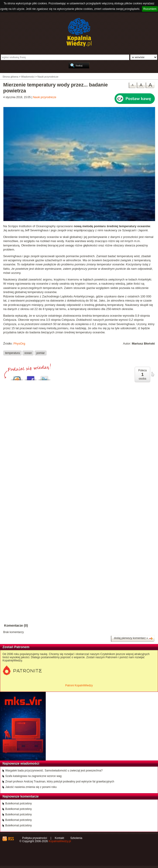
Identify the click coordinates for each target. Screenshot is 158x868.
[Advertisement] (79, 430)
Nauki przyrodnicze (45, 97)
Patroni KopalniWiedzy (79, 685)
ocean (28, 353)
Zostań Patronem (16, 647)
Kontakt (60, 838)
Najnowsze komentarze (21, 796)
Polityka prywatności (35, 838)
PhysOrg (19, 344)
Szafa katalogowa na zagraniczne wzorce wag (33, 776)
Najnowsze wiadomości (21, 763)
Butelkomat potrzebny (19, 803)
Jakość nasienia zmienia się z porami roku (31, 787)
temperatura (12, 353)
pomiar (40, 353)
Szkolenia (76, 838)
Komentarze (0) (16, 625)
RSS (11, 839)
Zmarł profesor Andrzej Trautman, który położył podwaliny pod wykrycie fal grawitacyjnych (60, 782)
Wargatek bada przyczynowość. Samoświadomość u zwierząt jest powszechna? (54, 771)
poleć (153, 374)
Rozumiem (150, 9)
